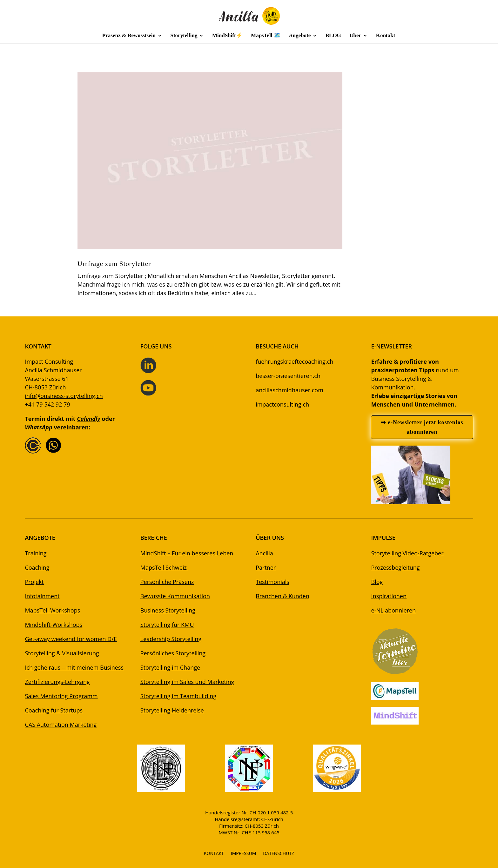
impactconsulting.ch (282, 404)
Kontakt (386, 36)
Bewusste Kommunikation (175, 596)
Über (355, 36)
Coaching (37, 567)
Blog (377, 582)
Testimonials (273, 582)
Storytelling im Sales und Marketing (187, 682)
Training (36, 553)
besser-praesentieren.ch (288, 376)
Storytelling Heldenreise (172, 710)
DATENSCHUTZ (279, 854)
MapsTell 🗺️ (266, 36)
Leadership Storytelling (171, 639)
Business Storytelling (168, 610)
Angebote (300, 36)
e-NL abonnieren (393, 610)
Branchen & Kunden (283, 596)
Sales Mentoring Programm (61, 696)
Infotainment (42, 596)
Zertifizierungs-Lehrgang (57, 682)
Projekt (34, 582)
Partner (266, 567)
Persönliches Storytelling (173, 653)
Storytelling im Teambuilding (178, 696)
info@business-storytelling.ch (64, 396)
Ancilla (264, 553)
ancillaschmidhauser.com (289, 390)
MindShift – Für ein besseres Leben (187, 553)
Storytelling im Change (170, 667)
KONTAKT (214, 854)
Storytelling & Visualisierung (62, 653)
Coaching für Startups (54, 710)
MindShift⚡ (227, 36)
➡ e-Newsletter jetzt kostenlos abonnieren (422, 427)
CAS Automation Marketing (61, 725)
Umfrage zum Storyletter (114, 264)
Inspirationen (389, 596)
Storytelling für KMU (167, 625)
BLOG (333, 36)
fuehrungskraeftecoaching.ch (294, 361)
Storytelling (184, 36)
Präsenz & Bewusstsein (129, 36)
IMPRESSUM (244, 854)
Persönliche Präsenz (167, 582)
